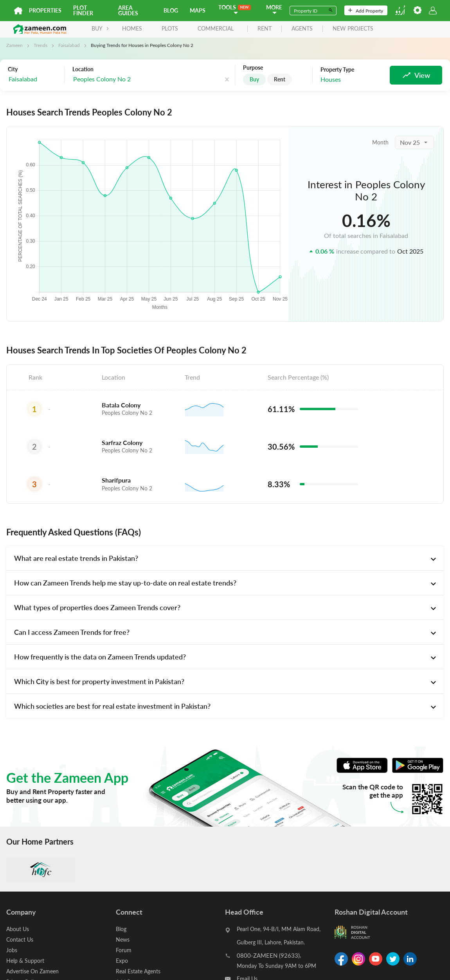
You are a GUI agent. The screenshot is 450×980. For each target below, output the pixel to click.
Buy (254, 79)
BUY (100, 28)
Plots (170, 28)
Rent (280, 79)
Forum (124, 950)
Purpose (253, 68)
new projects (353, 29)
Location (83, 69)
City (13, 69)
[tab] (225, 558)
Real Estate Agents (138, 971)
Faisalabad (69, 45)
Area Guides (128, 10)
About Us (18, 929)
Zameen (14, 45)
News (123, 939)
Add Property (366, 11)
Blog (171, 10)
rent (265, 29)
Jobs (12, 950)
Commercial (216, 28)
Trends (40, 45)
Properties (45, 10)
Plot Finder (83, 10)
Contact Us (20, 939)
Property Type (337, 70)
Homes (132, 28)
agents (302, 29)
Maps (198, 10)
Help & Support (25, 961)
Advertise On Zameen (32, 971)
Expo (122, 961)
